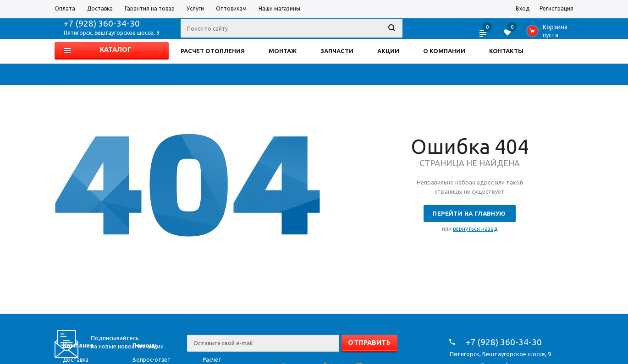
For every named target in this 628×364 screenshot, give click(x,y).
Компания (78, 345)
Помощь (146, 345)
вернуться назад (475, 229)
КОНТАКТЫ (506, 51)
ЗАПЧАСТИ (337, 51)
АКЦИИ (388, 51)
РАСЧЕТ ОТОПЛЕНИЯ (213, 51)
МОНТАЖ (283, 51)
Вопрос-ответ (151, 360)
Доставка (76, 360)
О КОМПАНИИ (444, 51)
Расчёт (212, 360)
